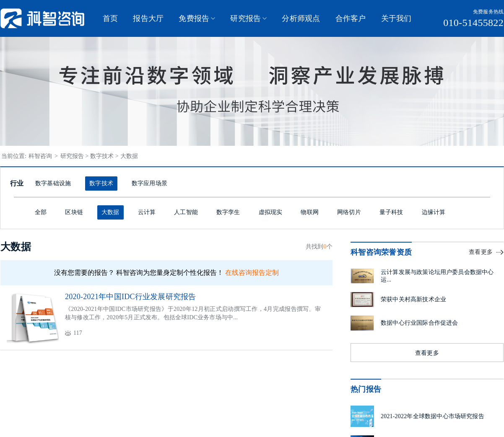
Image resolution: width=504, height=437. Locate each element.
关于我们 (396, 18)
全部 (41, 212)
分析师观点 (301, 18)
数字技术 (101, 183)
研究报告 (246, 18)
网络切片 (349, 212)
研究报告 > (74, 156)
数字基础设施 (53, 183)
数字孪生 (228, 212)
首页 (110, 18)
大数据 (129, 156)
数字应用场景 (149, 183)
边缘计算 (434, 212)
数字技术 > (104, 156)
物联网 (310, 212)
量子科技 (391, 212)
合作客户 (351, 18)
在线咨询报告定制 (252, 273)
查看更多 (481, 252)
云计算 (147, 212)
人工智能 (186, 212)
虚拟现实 (271, 212)
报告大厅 (148, 18)
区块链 (74, 212)
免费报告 (194, 18)
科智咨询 (41, 156)
